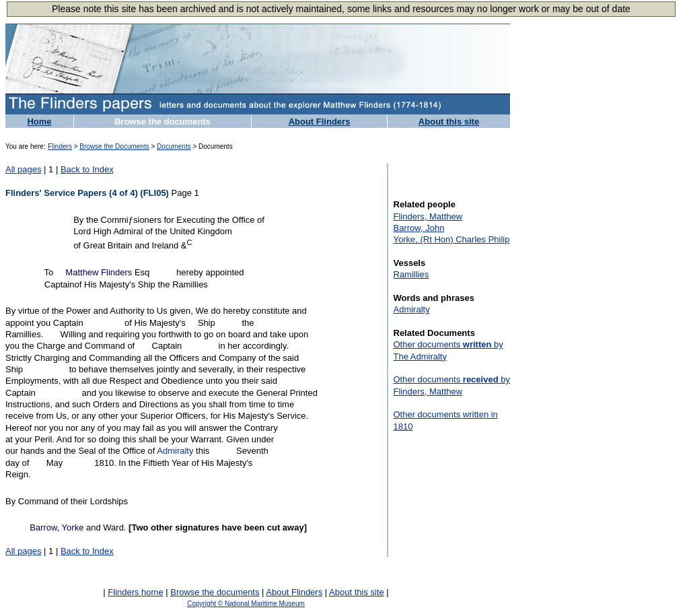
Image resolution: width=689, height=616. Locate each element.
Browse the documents (162, 122)
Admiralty (175, 451)
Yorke (73, 527)
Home (39, 122)
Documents (174, 146)
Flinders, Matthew (428, 216)
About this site (449, 122)
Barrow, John (419, 228)
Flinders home (135, 592)
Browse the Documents (114, 146)
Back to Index (87, 169)
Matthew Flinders (99, 272)
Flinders (60, 146)
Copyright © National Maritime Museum (246, 604)
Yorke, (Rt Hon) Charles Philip (452, 239)
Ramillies (411, 274)
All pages (23, 169)
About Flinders (320, 122)
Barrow (43, 527)
